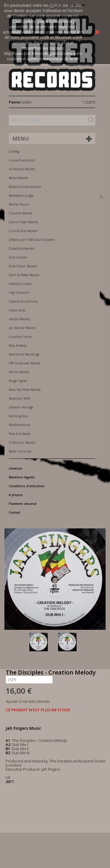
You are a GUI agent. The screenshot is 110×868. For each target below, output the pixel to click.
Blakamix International (25, 187)
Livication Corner (20, 337)
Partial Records (19, 372)
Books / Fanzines (20, 451)
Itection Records (19, 319)
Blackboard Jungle (21, 196)
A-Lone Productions (22, 160)
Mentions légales (22, 477)
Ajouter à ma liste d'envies (28, 701)
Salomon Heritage (21, 407)
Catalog (14, 151)
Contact (15, 513)
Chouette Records (21, 213)
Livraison (16, 468)
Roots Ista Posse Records (25, 390)
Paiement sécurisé (23, 504)
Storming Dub (18, 416)
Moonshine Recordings (24, 354)
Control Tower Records (23, 222)
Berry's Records (18, 178)
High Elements (19, 293)
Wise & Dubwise (20, 434)
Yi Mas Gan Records (22, 443)
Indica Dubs (17, 310)
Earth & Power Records (24, 275)
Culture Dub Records (23, 231)
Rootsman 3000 (20, 398)
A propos (16, 495)
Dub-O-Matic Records (23, 266)
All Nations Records (22, 169)
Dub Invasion (18, 257)
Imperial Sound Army (23, 301)
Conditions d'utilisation (27, 486)
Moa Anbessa (18, 345)
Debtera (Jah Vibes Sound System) (32, 240)
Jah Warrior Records (22, 328)
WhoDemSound (19, 425)
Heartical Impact (20, 284)
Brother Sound (19, 204)
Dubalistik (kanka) (21, 248)
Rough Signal (18, 381)
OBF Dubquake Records (24, 363)
